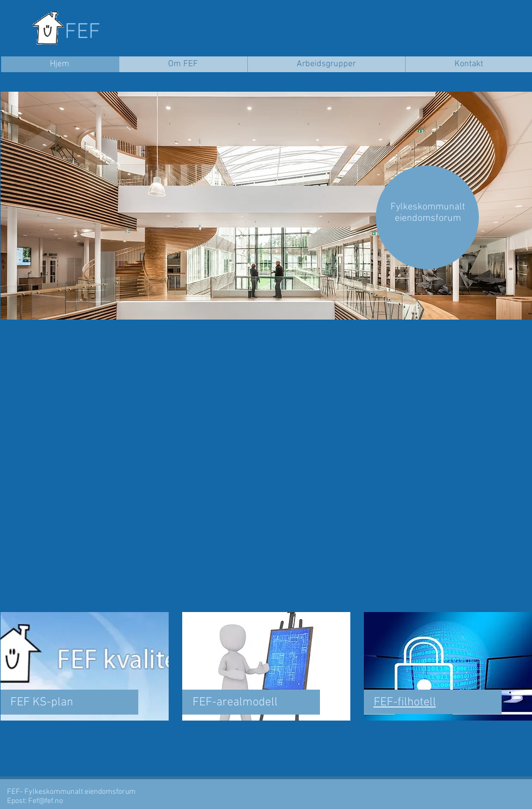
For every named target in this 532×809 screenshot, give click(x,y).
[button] (266, 206)
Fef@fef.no (46, 801)
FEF (82, 33)
